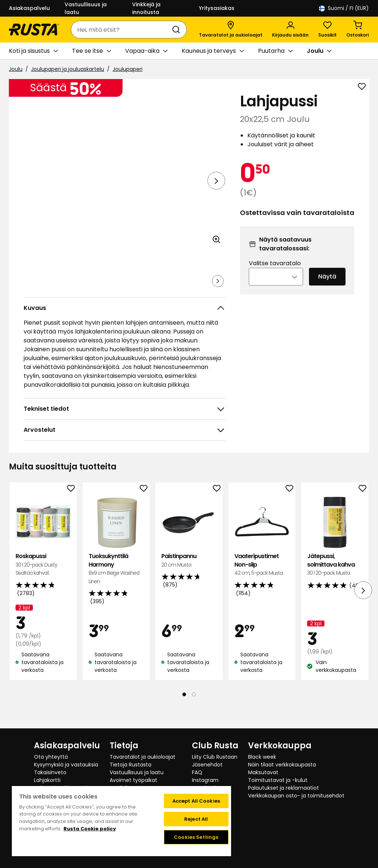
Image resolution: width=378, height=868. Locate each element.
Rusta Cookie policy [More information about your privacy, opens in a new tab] (90, 829)
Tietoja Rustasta (130, 765)
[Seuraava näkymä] (216, 181)
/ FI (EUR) (344, 8)
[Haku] (178, 30)
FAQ (197, 772)
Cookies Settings (196, 837)
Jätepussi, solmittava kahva (335, 585)
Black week (262, 757)
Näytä (327, 286)
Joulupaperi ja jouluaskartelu (68, 69)
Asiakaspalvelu (29, 8)
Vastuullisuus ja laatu (86, 8)
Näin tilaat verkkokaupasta (282, 765)
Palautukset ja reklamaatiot (283, 788)
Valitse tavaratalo (275, 273)
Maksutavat (263, 772)
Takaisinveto (50, 772)
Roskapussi (43, 585)
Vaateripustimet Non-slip (262, 585)
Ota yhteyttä (51, 757)
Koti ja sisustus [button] (33, 51)
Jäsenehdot (207, 765)
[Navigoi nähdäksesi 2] (75, 291)
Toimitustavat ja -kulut (278, 780)
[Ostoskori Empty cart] (358, 30)
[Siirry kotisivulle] (34, 30)
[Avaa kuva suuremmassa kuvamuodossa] (216, 260)
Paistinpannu (189, 581)
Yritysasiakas (217, 8)
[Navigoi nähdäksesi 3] (111, 291)
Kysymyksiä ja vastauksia (66, 765)
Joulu (16, 69)
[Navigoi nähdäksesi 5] (183, 291)
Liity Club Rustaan (215, 757)
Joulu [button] (319, 51)
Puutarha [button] (275, 51)
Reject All (196, 819)
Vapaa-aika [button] (146, 51)
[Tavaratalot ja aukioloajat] (231, 30)
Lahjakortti (47, 780)
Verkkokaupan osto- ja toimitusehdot (296, 796)
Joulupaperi (128, 69)
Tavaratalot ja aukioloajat (142, 757)
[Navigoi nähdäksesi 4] (147, 291)
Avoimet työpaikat (133, 780)
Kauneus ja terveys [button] (213, 51)
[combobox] (121, 30)
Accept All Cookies (196, 801)
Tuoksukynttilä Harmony (116, 590)
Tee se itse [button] (92, 51)
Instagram (205, 780)
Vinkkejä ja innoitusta (146, 8)
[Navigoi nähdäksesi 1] (39, 291)
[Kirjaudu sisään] (290, 30)
